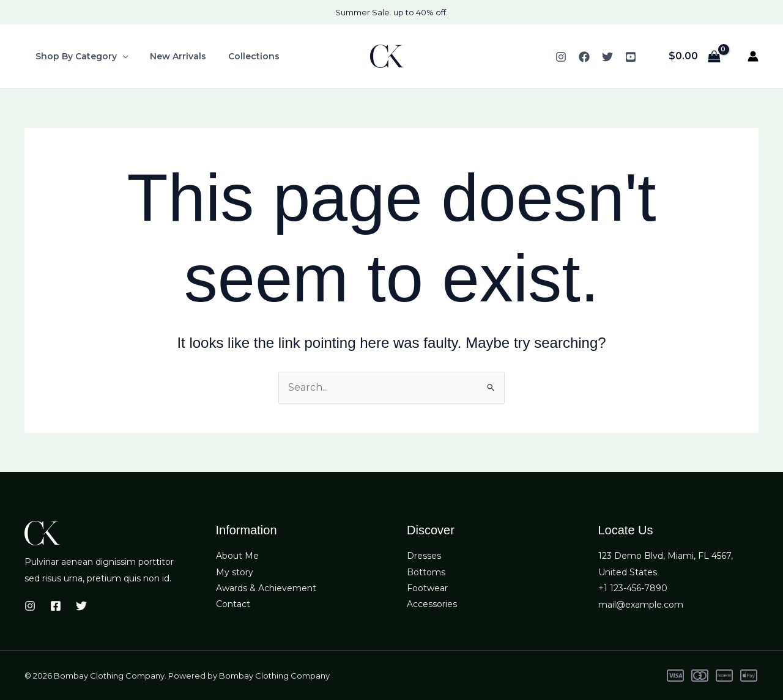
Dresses (424, 556)
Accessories (432, 605)
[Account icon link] (753, 56)
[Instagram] (561, 57)
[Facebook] (584, 57)
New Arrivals (171, 56)
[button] (120, 56)
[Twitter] (607, 57)
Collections (242, 56)
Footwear (427, 588)
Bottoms (426, 572)
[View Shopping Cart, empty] (694, 56)
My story (235, 572)
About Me (237, 556)
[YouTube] (631, 57)
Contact (233, 605)
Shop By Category (79, 56)
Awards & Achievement (266, 588)
